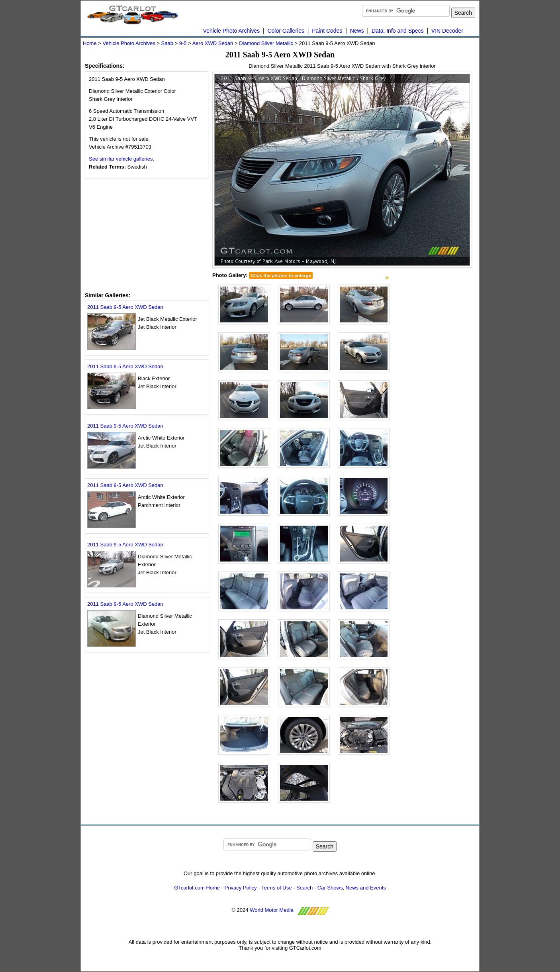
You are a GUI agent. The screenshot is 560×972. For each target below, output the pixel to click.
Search (304, 888)
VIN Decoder (447, 31)
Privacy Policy (241, 888)
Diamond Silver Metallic (266, 43)
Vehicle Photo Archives (231, 31)
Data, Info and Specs (398, 31)
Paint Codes (327, 31)
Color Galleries (286, 31)
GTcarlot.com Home (197, 888)
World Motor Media (272, 910)
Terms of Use (277, 888)
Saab (167, 43)
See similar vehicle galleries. (121, 159)
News (357, 31)
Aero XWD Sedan (213, 43)
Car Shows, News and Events (352, 888)
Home (90, 43)
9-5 (183, 43)
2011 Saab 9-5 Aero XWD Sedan (125, 307)
